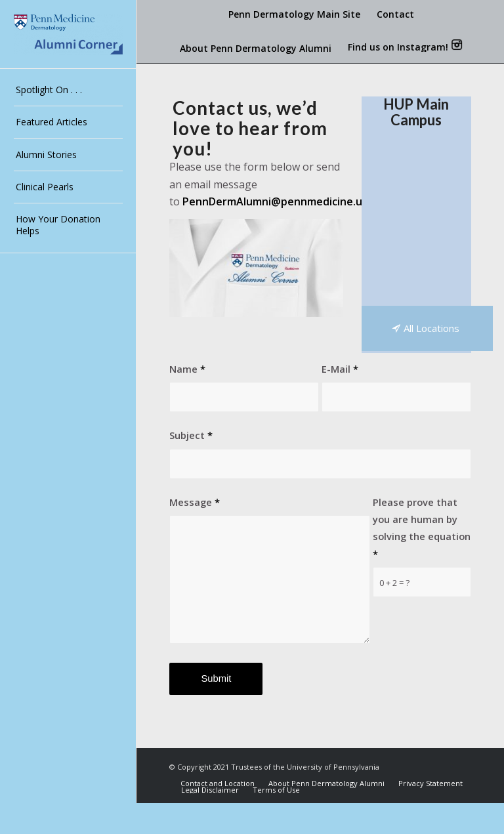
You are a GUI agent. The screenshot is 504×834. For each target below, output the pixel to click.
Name (187, 369)
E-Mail (340, 369)
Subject (191, 435)
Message (195, 502)
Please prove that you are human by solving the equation (422, 528)
